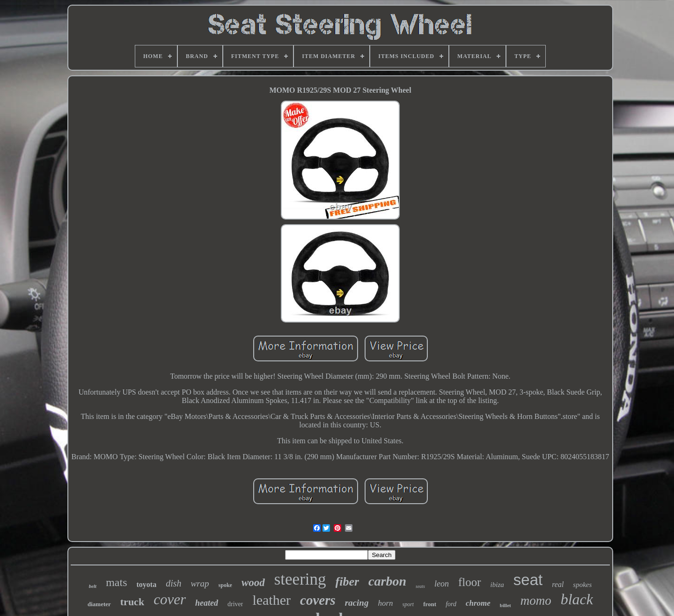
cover (170, 599)
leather (271, 600)
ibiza (497, 585)
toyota (146, 584)
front (430, 604)
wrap (200, 583)
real (558, 584)
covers (318, 600)
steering (300, 579)
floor (470, 582)
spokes (582, 585)
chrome (478, 603)
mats (116, 582)
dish (173, 583)
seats (420, 586)
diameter (99, 604)
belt (93, 586)
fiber (348, 582)
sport (408, 604)
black (577, 599)
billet (505, 605)
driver (235, 604)
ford (451, 604)
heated (207, 603)
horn (385, 603)
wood (253, 583)
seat (528, 580)
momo (536, 601)
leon (442, 584)
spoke (225, 585)
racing (357, 603)
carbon (387, 581)
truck (132, 602)
